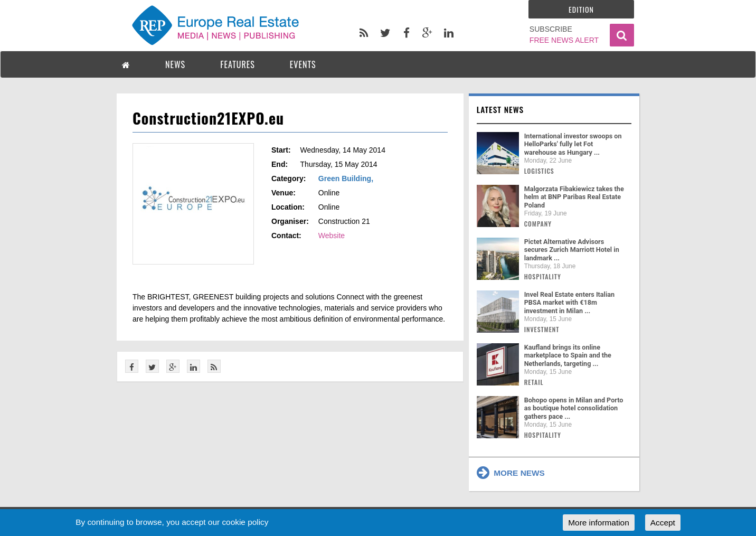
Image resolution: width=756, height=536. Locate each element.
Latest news (500, 109)
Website (332, 236)
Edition (581, 9)
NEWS (175, 64)
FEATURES (238, 64)
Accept (663, 523)
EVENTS (303, 64)
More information (598, 523)
